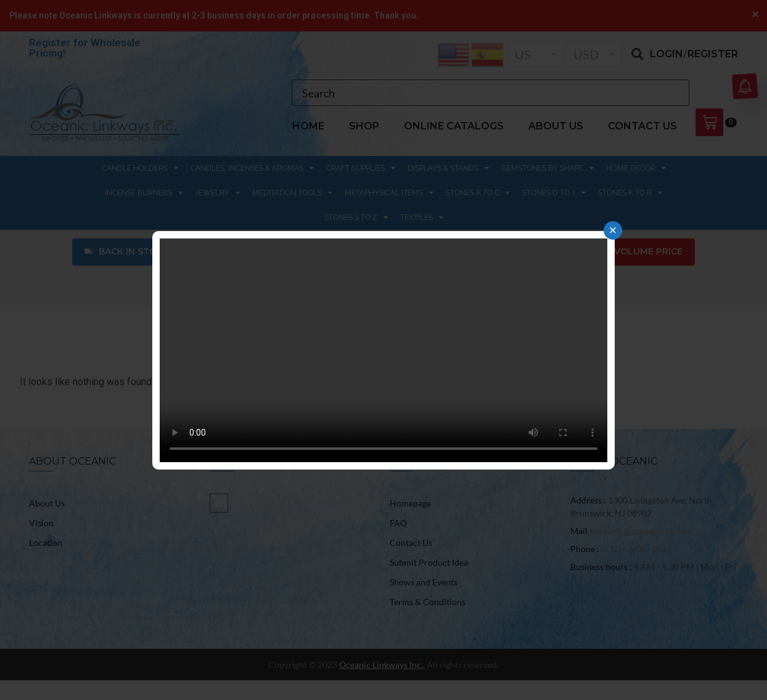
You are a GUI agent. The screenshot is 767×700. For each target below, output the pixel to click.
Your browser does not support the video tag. (383, 350)
